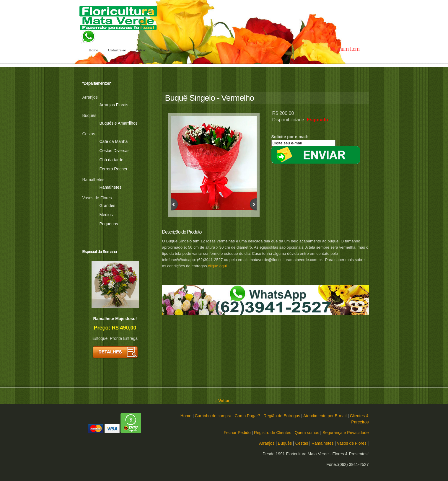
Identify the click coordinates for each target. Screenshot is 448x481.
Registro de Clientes (273, 433)
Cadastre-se (117, 50)
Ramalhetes (111, 187)
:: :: (224, 401)
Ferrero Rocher (114, 169)
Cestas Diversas (115, 151)
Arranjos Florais (114, 105)
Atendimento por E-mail (325, 416)
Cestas (302, 443)
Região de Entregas (282, 416)
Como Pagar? (247, 416)
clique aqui (217, 266)
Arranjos (267, 443)
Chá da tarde (111, 160)
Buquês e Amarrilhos (119, 123)
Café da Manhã (114, 141)
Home (93, 50)
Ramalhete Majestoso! (115, 319)
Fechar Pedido (237, 433)
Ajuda (164, 50)
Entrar (141, 50)
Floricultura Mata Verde (121, 21)
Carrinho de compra (213, 416)
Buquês (285, 443)
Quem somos (307, 433)
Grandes (107, 206)
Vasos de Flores (352, 443)
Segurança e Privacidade (346, 433)
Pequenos (109, 224)
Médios (106, 215)
